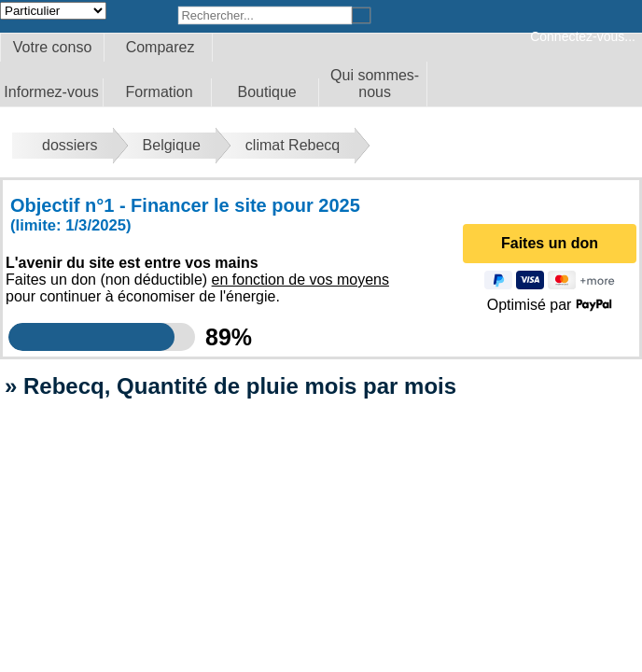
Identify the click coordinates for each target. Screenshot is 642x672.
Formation (160, 92)
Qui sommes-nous (375, 84)
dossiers (70, 145)
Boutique (267, 92)
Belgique (172, 145)
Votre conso (53, 47)
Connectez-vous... (583, 36)
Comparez (160, 47)
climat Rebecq (293, 145)
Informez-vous (51, 92)
